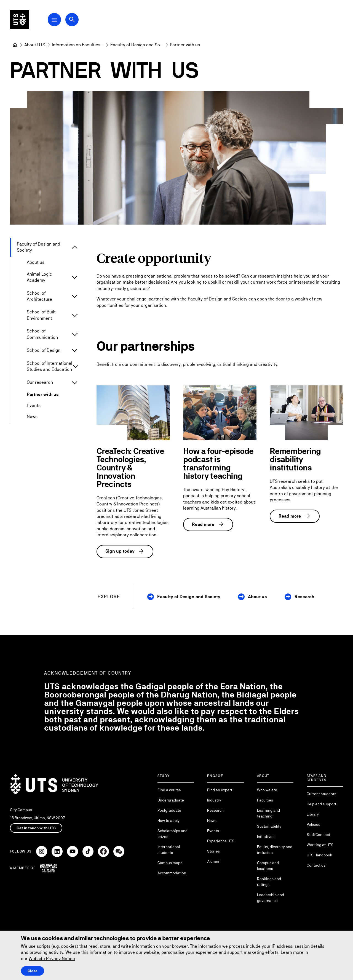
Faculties (265, 800)
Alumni (213, 861)
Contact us (316, 865)
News (32, 416)
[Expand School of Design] (74, 350)
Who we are (267, 790)
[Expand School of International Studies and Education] (76, 366)
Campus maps (170, 863)
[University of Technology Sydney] (15, 45)
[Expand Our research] (74, 382)
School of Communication (42, 334)
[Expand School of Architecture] (74, 296)
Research (304, 596)
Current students (321, 794)
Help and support (321, 804)
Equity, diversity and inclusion (275, 850)
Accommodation (172, 873)
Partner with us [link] (185, 45)
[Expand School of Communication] (75, 334)
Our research (40, 382)
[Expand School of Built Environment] (75, 315)
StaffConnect (318, 835)
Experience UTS (221, 841)
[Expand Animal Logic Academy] (74, 277)
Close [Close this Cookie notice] (33, 971)
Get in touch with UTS (36, 828)
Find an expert (220, 790)
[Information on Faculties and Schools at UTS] (78, 45)
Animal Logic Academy (39, 277)
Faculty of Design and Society (38, 247)
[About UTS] (35, 45)
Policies (313, 824)
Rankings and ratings (269, 882)
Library (313, 814)
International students (169, 850)
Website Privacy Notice (52, 959)
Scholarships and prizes (173, 834)
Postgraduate (169, 810)
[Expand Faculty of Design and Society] (75, 247)
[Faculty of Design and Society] (137, 45)
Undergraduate (171, 800)
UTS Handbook (319, 855)
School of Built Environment (41, 315)
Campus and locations (268, 866)
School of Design (44, 350)
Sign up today (125, 551)
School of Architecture (39, 296)
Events (34, 405)
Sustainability (269, 826)
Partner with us (43, 394)
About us (36, 262)
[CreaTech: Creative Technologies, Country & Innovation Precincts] (133, 413)
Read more (208, 524)
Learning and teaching (268, 813)
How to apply (169, 821)
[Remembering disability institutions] (306, 413)
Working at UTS (320, 845)
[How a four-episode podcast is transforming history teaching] (220, 413)
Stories (213, 851)
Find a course (169, 790)
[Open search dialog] (74, 20)
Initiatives (266, 837)
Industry (214, 800)
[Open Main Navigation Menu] (56, 20)
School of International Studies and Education (50, 366)
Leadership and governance (271, 898)
